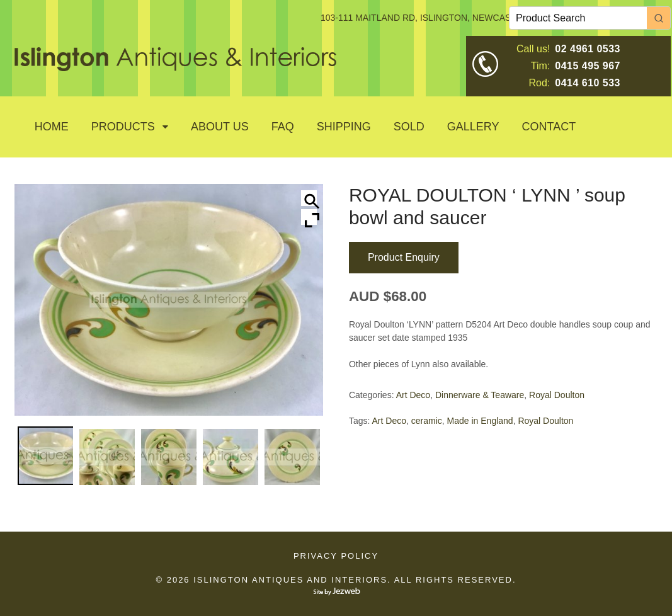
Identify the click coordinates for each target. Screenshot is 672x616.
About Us (220, 127)
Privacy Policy (336, 556)
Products (123, 127)
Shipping (344, 127)
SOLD (409, 127)
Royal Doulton (557, 395)
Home (52, 127)
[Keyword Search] (578, 18)
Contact (549, 127)
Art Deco (413, 395)
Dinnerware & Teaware (480, 395)
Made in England (480, 421)
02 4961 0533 (588, 49)
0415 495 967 (588, 66)
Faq (283, 127)
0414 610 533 (588, 83)
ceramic (427, 421)
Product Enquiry (404, 257)
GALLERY (473, 127)
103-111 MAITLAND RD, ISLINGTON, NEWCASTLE (424, 18)
